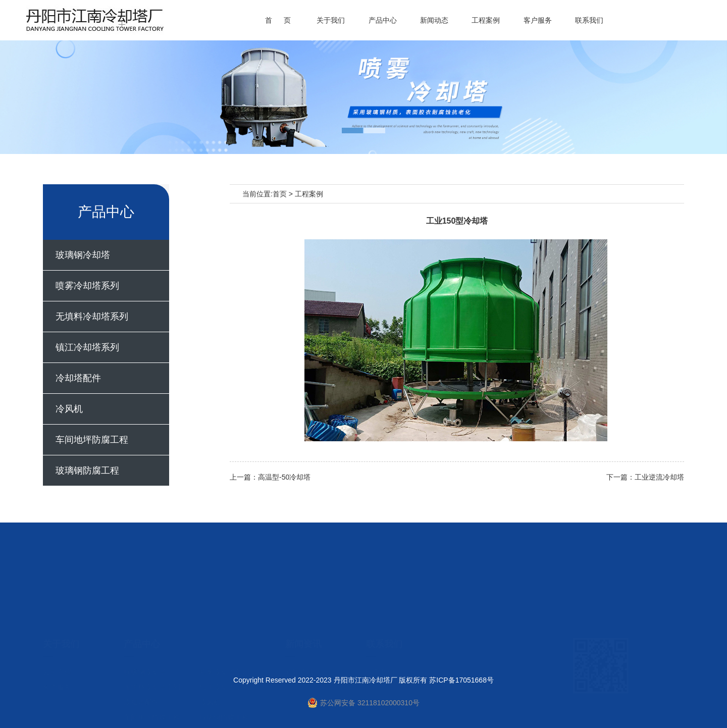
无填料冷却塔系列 (92, 317)
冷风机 (69, 409)
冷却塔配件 (78, 378)
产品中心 (383, 20)
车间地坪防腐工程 (92, 440)
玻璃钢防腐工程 (87, 471)
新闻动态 (434, 20)
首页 (280, 194)
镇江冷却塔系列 (87, 347)
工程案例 (486, 20)
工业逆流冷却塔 (659, 477)
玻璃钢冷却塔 (83, 255)
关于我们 (331, 20)
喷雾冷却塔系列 (87, 286)
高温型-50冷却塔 (284, 477)
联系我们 (589, 20)
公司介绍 (57, 629)
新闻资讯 (299, 629)
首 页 (278, 20)
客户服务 (538, 20)
